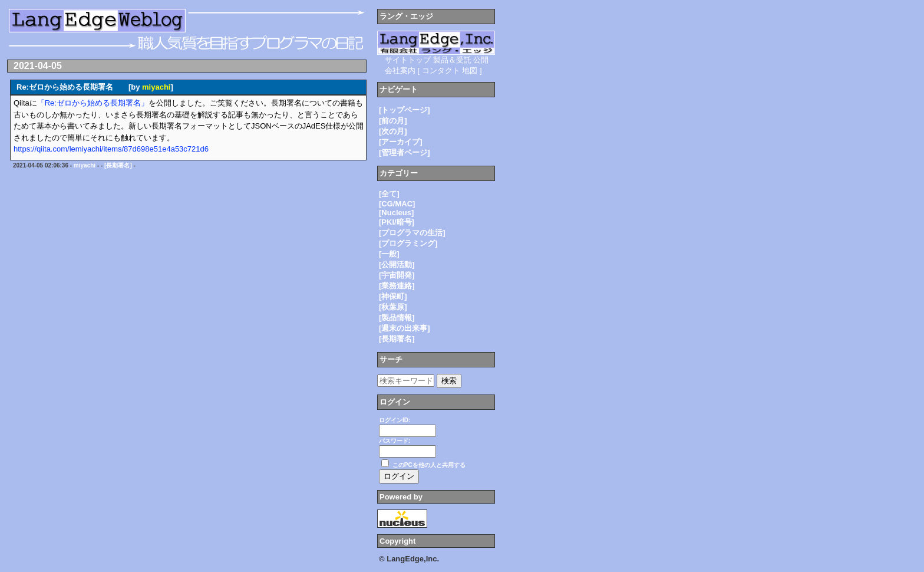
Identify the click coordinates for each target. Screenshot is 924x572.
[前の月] (393, 121)
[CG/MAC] (397, 204)
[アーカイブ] (401, 142)
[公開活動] (397, 264)
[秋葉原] (393, 307)
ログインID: (395, 420)
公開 (481, 60)
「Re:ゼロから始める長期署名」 (93, 103)
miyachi (156, 87)
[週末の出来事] (405, 328)
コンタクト (441, 70)
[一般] (389, 254)
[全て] (389, 194)
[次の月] (393, 131)
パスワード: (395, 441)
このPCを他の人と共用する (429, 465)
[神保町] (393, 296)
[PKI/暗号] (397, 222)
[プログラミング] (408, 243)
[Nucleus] (396, 213)
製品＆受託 (452, 60)
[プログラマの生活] (412, 233)
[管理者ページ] (405, 152)
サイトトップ (408, 60)
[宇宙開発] (397, 275)
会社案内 (400, 70)
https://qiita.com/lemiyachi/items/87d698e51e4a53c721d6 (111, 149)
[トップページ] (405, 110)
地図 (470, 70)
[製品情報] (397, 318)
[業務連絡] (397, 286)
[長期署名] (118, 165)
